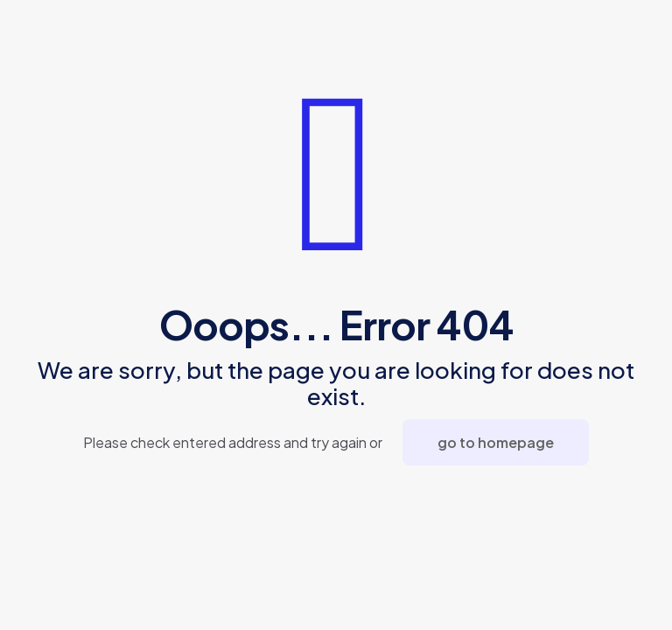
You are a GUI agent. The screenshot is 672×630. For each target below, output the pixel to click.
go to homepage (496, 442)
